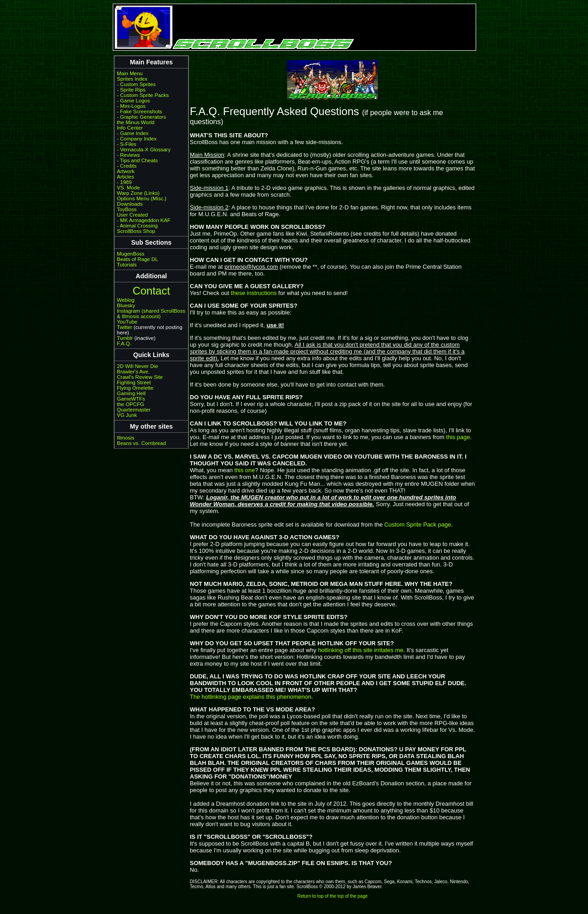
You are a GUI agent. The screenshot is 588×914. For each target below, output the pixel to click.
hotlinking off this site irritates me (361, 650)
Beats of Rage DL (137, 259)
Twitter (125, 327)
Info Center (130, 128)
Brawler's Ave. (133, 372)
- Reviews (128, 155)
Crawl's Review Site (140, 377)
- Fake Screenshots (140, 111)
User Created (132, 215)
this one (245, 470)
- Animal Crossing (137, 226)
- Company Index (137, 139)
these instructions (254, 293)
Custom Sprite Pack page (417, 525)
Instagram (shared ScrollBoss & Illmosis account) (151, 314)
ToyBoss (127, 209)
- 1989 (124, 182)
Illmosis (125, 438)
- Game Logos (133, 101)
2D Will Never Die (137, 366)
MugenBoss (131, 254)
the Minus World (136, 122)
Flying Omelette (135, 388)
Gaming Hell (131, 393)
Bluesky (126, 305)
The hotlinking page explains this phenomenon (251, 697)
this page (458, 437)
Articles (125, 177)
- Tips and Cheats (137, 160)
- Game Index (133, 133)
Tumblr (125, 338)
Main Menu (130, 73)
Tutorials (127, 265)
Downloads (130, 204)
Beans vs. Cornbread (141, 443)
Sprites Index (132, 79)
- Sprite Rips (131, 90)
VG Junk (127, 415)
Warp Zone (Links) (138, 193)
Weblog (126, 300)
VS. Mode (128, 188)
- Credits (127, 166)
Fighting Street (134, 382)
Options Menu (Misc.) (142, 198)
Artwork (126, 171)
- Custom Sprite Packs (143, 95)
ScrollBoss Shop (136, 231)
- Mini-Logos (131, 106)
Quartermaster (134, 410)
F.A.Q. (124, 343)
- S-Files (127, 144)
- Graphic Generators (141, 117)
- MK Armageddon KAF (144, 220)
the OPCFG (130, 404)
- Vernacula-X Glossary (144, 150)
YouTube (127, 322)
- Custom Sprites (136, 84)
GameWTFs (131, 399)
